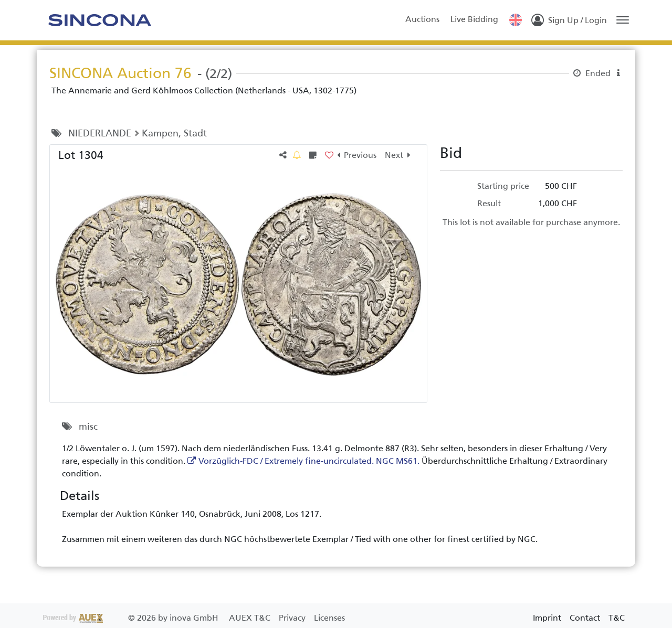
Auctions (422, 19)
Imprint (547, 618)
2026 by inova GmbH (132, 618)
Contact (585, 618)
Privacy (293, 618)
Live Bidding (474, 19)
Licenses (329, 618)
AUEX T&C (251, 618)
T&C (617, 618)
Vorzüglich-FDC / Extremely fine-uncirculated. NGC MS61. (309, 461)
